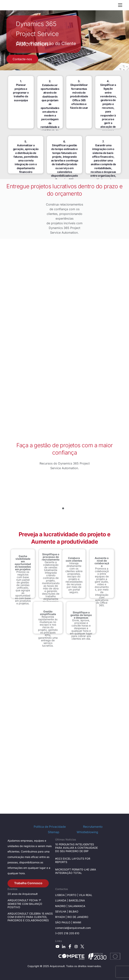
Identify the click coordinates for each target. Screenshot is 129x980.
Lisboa (60, 895)
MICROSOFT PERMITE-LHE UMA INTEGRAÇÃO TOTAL (76, 871)
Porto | (73, 895)
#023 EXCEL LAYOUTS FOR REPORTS (73, 860)
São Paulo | (64, 922)
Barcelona (77, 900)
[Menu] (120, 5)
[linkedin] (64, 946)
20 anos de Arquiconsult (23, 894)
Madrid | (62, 906)
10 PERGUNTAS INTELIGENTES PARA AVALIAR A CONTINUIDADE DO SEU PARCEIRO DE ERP (76, 848)
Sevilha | (62, 911)
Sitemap (54, 832)
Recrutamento (93, 827)
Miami (77, 922)
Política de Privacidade (50, 827)
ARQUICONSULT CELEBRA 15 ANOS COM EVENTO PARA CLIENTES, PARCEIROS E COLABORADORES (30, 917)
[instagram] (76, 946)
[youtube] (57, 946)
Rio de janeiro (77, 917)
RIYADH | (61, 917)
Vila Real (86, 895)
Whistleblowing (87, 832)
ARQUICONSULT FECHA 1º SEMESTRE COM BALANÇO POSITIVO (25, 904)
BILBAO (74, 911)
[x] (82, 946)
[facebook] (70, 946)
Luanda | (62, 900)
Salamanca (77, 906)
